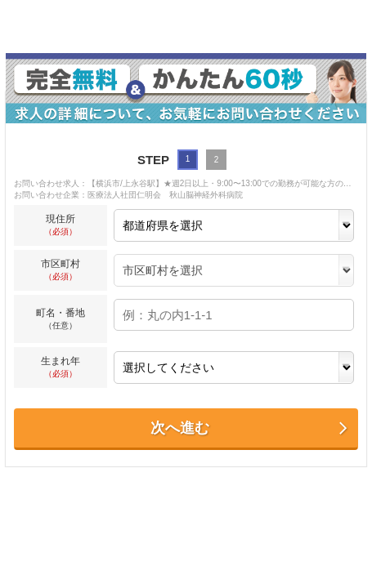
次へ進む (250, 428)
